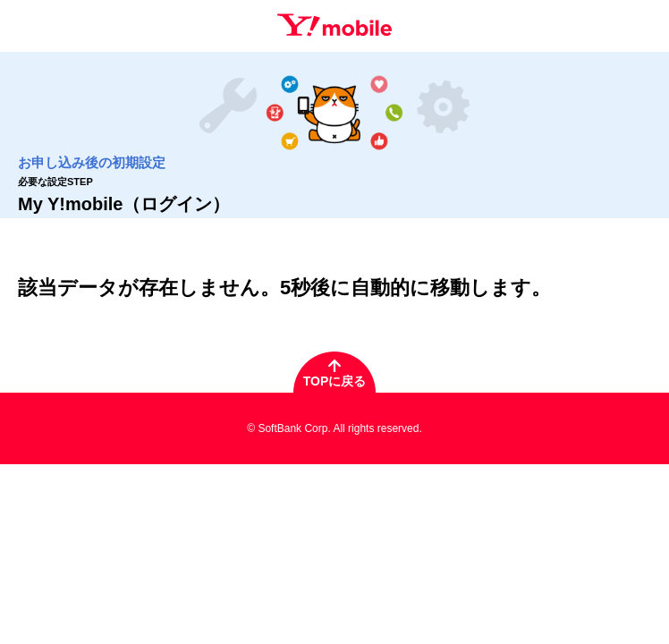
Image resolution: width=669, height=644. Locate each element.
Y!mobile (334, 25)
